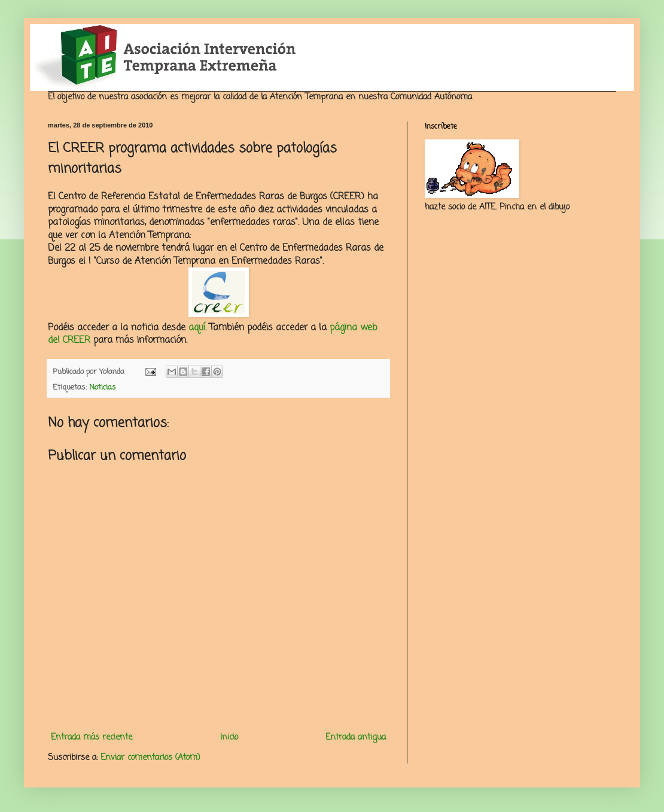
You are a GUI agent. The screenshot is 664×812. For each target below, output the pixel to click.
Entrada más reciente (92, 738)
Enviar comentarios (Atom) (150, 758)
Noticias (103, 387)
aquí (197, 328)
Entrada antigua (356, 738)
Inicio (229, 738)
